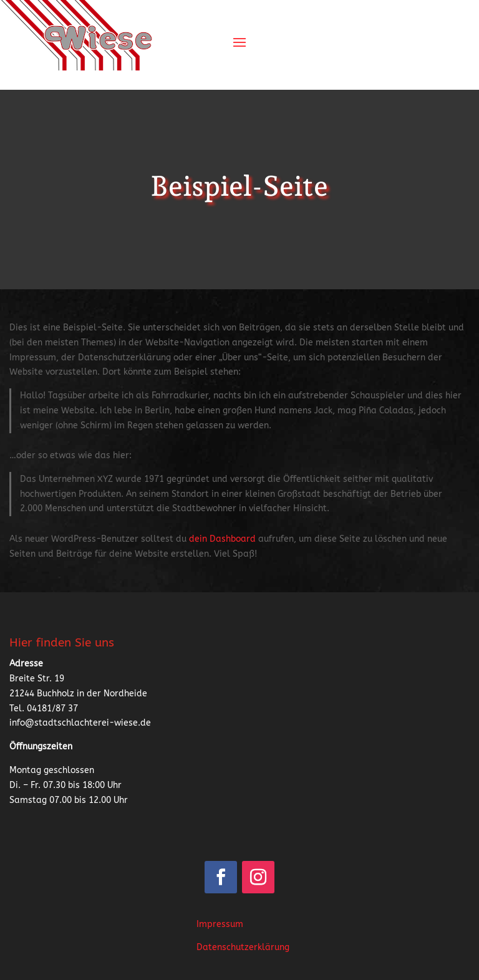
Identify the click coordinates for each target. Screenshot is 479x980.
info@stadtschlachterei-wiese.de (80, 723)
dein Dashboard (222, 539)
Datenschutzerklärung (243, 947)
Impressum (220, 924)
